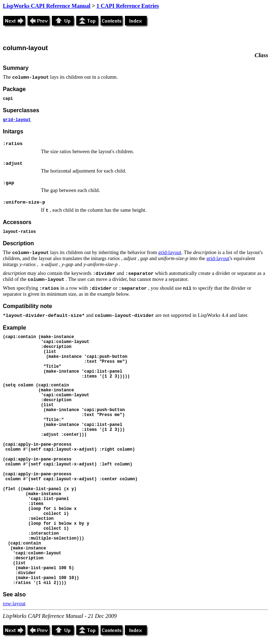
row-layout (14, 603)
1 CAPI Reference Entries (128, 6)
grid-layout (17, 120)
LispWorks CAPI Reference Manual (47, 6)
